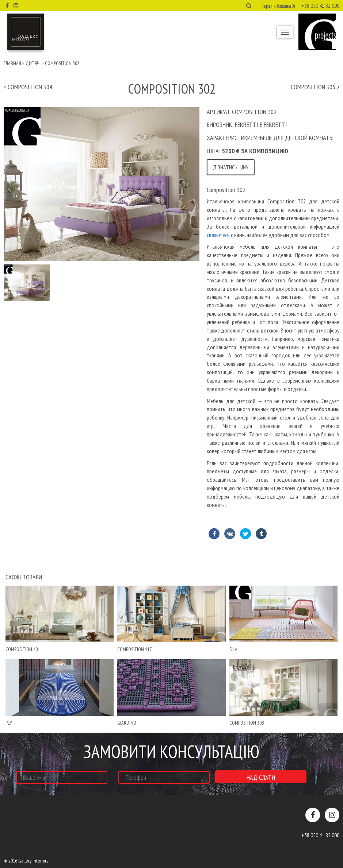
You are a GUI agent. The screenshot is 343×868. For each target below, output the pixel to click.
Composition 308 (247, 723)
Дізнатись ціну (231, 167)
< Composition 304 (28, 87)
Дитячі (33, 63)
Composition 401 (23, 649)
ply (9, 723)
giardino (127, 723)
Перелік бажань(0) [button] (278, 6)
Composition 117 (134, 649)
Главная (12, 63)
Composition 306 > (315, 87)
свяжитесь (219, 235)
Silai (234, 649)
